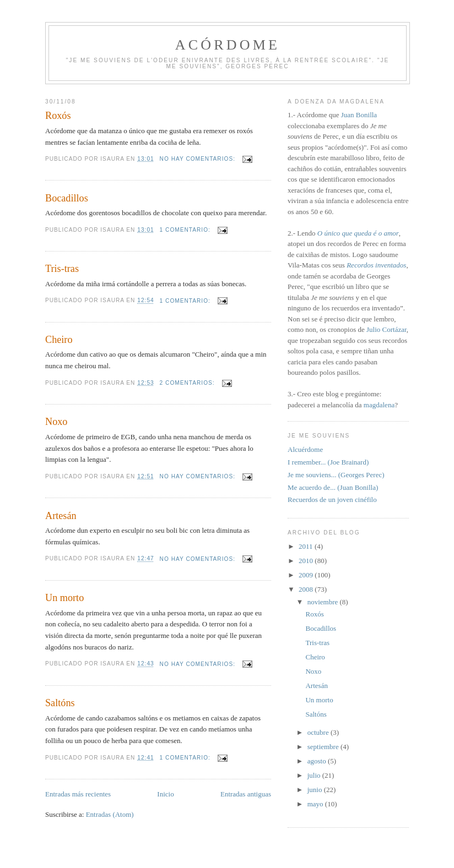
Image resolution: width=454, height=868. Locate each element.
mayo (316, 804)
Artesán (61, 516)
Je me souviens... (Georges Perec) (336, 475)
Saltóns (60, 703)
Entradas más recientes (78, 794)
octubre (319, 732)
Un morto (64, 598)
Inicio (165, 794)
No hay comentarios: (199, 159)
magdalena (379, 405)
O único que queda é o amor (358, 233)
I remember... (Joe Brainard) (328, 462)
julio (315, 775)
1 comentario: (186, 230)
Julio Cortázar (387, 329)
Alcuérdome (305, 449)
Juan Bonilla (359, 115)
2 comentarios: (188, 383)
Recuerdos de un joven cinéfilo (332, 499)
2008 (307, 589)
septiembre (324, 747)
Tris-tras (62, 269)
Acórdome (228, 45)
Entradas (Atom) (110, 814)
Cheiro (59, 340)
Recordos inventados (376, 265)
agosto (318, 761)
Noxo (56, 422)
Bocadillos (67, 198)
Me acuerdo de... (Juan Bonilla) (333, 487)
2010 (307, 561)
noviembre (324, 602)
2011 (307, 546)
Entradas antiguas (246, 794)
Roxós (58, 116)
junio (316, 790)
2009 (307, 575)
